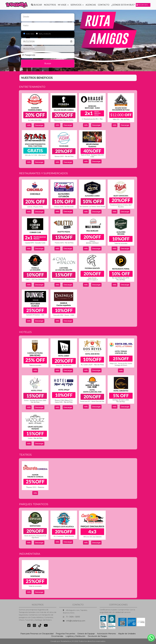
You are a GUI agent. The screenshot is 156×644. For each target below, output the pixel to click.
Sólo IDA (30, 34)
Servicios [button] (76, 5)
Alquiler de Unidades (127, 634)
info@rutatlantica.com (76, 621)
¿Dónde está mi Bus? (123, 5)
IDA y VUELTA (45, 34)
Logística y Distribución (75, 636)
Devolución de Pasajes (97, 636)
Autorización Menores (106, 634)
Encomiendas (57, 636)
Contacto (104, 5)
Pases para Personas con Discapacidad (37, 634)
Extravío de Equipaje (86, 634)
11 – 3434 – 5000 (73, 617)
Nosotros (50, 5)
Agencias (91, 5)
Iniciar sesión (143, 5)
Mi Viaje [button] (62, 5)
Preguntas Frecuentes (65, 634)
